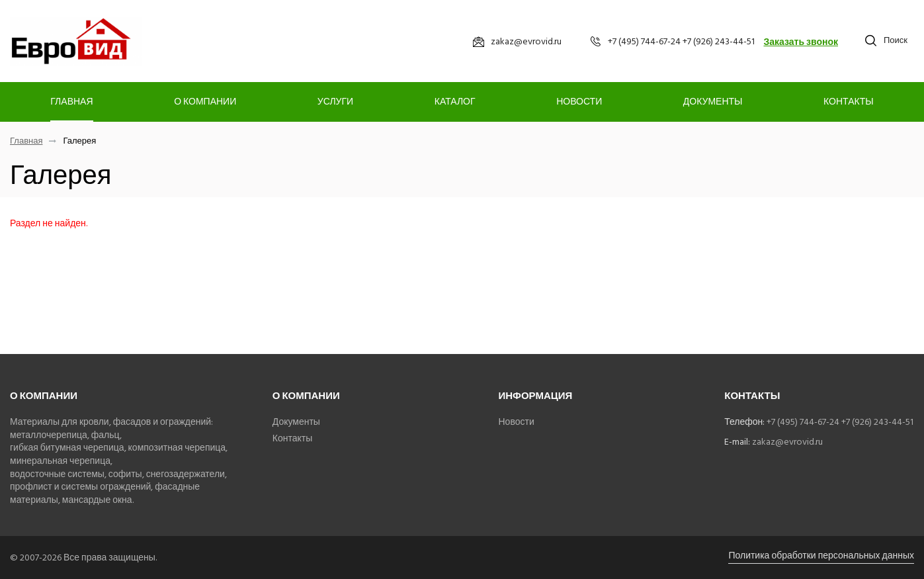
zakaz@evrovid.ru (787, 442)
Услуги (335, 102)
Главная (71, 102)
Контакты (849, 102)
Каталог (455, 102)
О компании (205, 102)
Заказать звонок (801, 42)
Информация (536, 396)
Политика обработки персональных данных (821, 556)
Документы (713, 102)
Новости (579, 102)
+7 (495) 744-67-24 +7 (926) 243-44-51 (840, 422)
